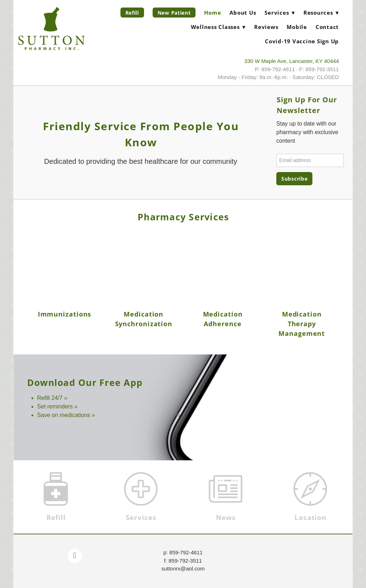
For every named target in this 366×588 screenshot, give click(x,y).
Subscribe (294, 179)
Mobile (297, 27)
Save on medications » (66, 415)
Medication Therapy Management (302, 324)
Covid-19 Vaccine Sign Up (302, 41)
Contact (327, 27)
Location (311, 518)
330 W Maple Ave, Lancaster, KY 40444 (292, 61)
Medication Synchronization (144, 319)
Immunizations (65, 314)
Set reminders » (57, 406)
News (226, 518)
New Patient (174, 13)
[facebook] (75, 556)
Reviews (266, 27)
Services (141, 518)
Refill (132, 13)
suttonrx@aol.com (183, 569)
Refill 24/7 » (52, 398)
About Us (243, 13)
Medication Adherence (223, 319)
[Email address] (310, 160)
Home (212, 13)
